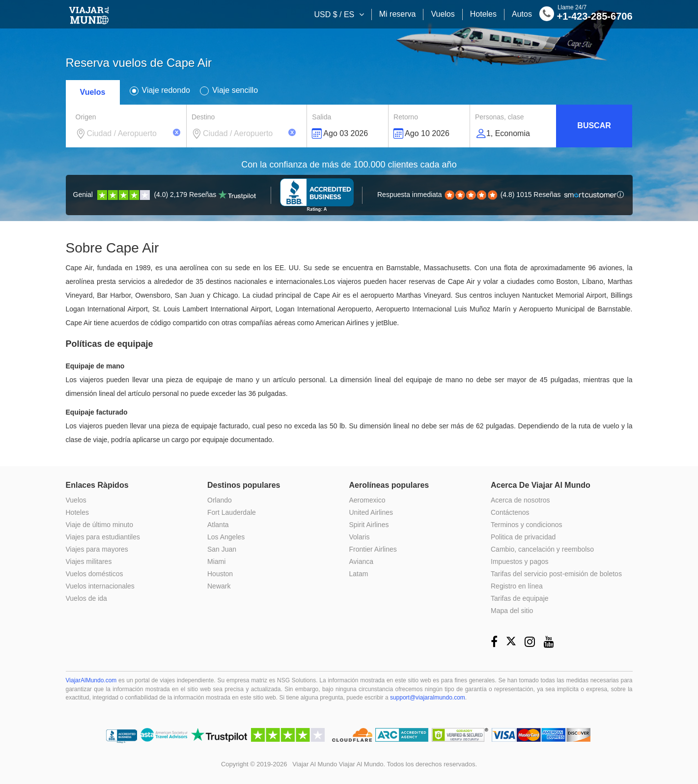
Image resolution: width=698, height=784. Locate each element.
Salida (321, 117)
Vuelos (443, 14)
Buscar (594, 126)
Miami (216, 561)
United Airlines (371, 512)
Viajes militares (89, 561)
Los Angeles (226, 537)
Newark (219, 586)
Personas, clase (500, 117)
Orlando (220, 500)
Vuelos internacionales (100, 586)
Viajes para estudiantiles (103, 537)
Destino (203, 117)
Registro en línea (517, 586)
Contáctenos (510, 512)
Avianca (362, 561)
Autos (522, 14)
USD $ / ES (335, 14)
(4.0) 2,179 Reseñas (165, 195)
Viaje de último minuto (99, 525)
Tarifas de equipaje (520, 598)
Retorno (406, 117)
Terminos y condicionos (527, 525)
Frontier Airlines (373, 549)
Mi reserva (398, 14)
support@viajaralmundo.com (428, 698)
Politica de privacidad (523, 537)
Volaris (360, 537)
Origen (86, 117)
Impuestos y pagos (520, 561)
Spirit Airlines (369, 525)
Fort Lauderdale (232, 512)
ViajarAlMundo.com (91, 680)
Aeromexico (367, 500)
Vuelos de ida (86, 598)
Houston (220, 574)
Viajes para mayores (97, 549)
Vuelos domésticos (95, 574)
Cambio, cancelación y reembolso (542, 549)
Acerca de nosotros (520, 500)
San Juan (222, 549)
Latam (359, 574)
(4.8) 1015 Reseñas (498, 195)
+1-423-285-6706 (586, 15)
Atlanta (218, 525)
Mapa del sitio (512, 611)
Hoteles (483, 14)
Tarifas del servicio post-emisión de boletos (556, 574)
